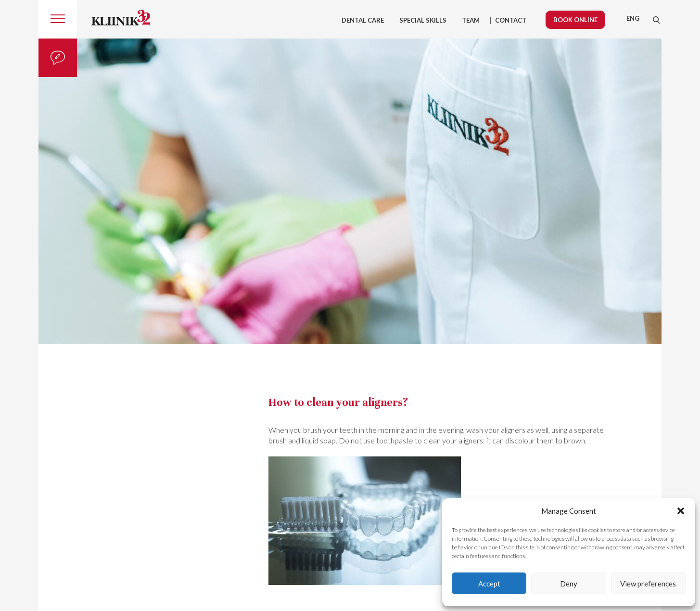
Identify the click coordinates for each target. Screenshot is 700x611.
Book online (575, 20)
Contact (511, 20)
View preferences (648, 584)
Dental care (363, 20)
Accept (489, 584)
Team (471, 20)
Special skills (423, 20)
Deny (569, 584)
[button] (681, 511)
